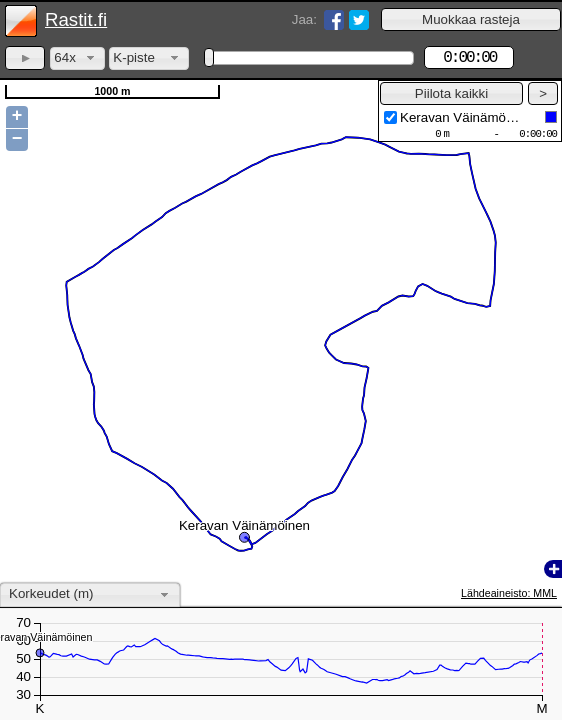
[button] (471, 19)
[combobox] (77, 58)
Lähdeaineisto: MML (509, 593)
